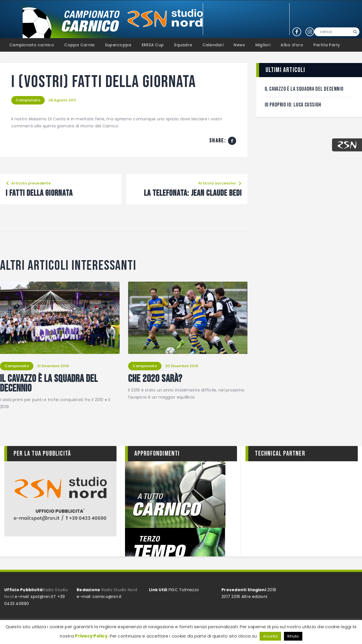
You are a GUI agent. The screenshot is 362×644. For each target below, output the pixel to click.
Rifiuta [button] (293, 636)
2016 (236, 597)
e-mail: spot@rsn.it (34, 597)
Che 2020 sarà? (155, 379)
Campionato (28, 100)
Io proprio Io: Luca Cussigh (293, 105)
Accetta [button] (271, 636)
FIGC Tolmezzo (184, 590)
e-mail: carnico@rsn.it (99, 597)
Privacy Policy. (92, 636)
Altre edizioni (255, 597)
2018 (272, 590)
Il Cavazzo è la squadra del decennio (49, 384)
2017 (226, 597)
